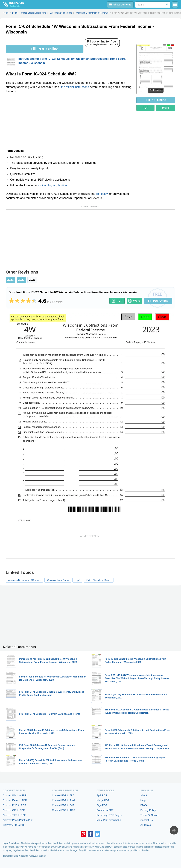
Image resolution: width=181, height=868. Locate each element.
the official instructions (75, 87)
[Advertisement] (69, 122)
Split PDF (102, 795)
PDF (145, 108)
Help (143, 800)
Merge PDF (103, 800)
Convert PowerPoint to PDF (18, 820)
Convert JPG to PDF (14, 825)
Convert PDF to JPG (63, 795)
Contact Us (146, 820)
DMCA (144, 805)
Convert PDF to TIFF (63, 810)
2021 (10, 280)
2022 (21, 280)
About (144, 795)
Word (166, 108)
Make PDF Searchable (109, 820)
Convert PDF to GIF (63, 805)
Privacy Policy (148, 810)
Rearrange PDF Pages (109, 815)
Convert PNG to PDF (14, 805)
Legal (77, 580)
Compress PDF (105, 810)
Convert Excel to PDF (15, 800)
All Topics (146, 825)
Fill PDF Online (45, 49)
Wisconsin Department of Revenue (24, 580)
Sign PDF (102, 805)
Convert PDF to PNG (64, 800)
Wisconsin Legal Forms (58, 580)
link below (102, 194)
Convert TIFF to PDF (14, 815)
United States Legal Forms (99, 580)
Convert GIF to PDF (14, 810)
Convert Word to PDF (15, 795)
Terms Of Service (150, 815)
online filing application (53, 185)
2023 (32, 280)
